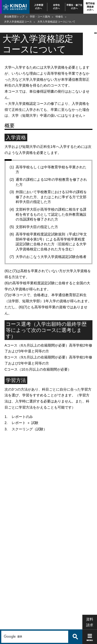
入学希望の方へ (39, 7)
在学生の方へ (56, 7)
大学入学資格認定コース (18, 22)
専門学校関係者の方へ (90, 7)
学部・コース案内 (40, 17)
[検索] (34, 626)
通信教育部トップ (14, 17)
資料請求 (90, 611)
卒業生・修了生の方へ (74, 7)
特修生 (59, 17)
